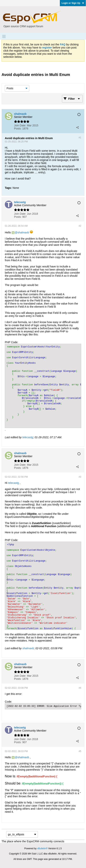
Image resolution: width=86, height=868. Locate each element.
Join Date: (20, 125)
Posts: (18, 128)
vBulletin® (42, 848)
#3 (80, 477)
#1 (80, 138)
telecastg (28, 437)
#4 (80, 688)
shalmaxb (23, 232)
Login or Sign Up (73, 3)
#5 (80, 751)
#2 (80, 226)
